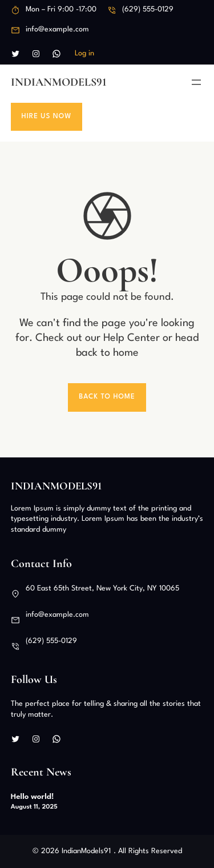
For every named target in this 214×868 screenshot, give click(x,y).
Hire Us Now (47, 116)
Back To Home (107, 397)
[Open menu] (196, 82)
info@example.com (57, 29)
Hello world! (33, 797)
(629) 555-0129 (148, 9)
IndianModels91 (59, 82)
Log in (84, 53)
